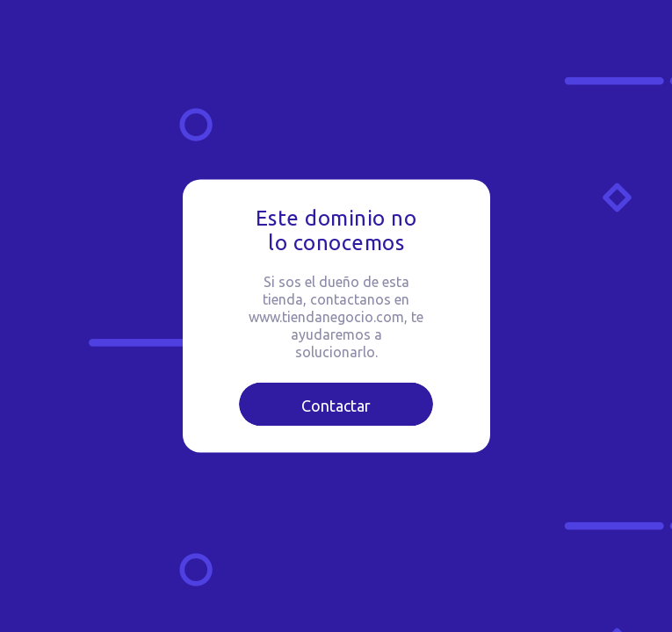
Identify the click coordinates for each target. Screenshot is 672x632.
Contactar (336, 406)
